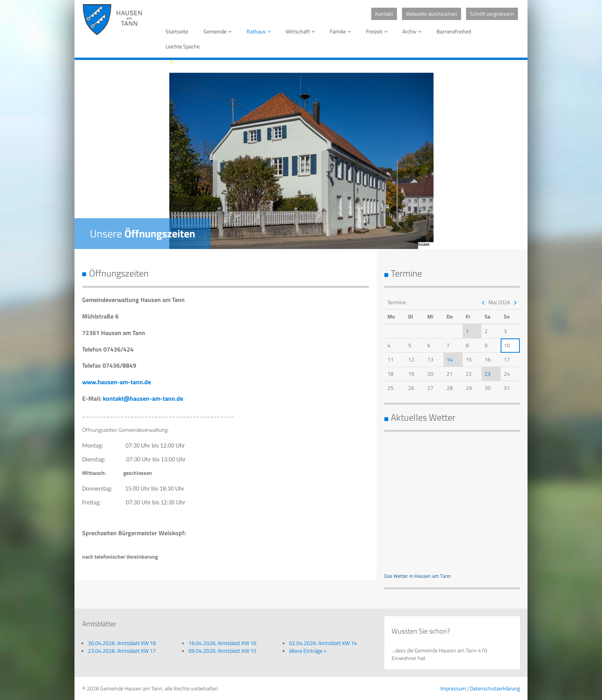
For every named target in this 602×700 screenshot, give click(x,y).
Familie (342, 31)
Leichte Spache (183, 46)
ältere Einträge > (308, 651)
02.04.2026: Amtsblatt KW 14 (323, 643)
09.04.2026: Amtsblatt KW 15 (222, 651)
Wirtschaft (302, 31)
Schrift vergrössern (492, 14)
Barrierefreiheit (454, 31)
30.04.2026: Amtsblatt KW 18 (122, 643)
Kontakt (384, 14)
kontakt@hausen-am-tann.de (143, 398)
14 (450, 359)
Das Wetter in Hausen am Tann (418, 576)
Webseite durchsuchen (432, 14)
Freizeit (378, 31)
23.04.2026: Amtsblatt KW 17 (122, 651)
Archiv (413, 31)
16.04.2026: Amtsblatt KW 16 (222, 643)
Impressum (453, 688)
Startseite (177, 31)
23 (488, 374)
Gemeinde (219, 31)
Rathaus (260, 31)
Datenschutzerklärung (495, 688)
